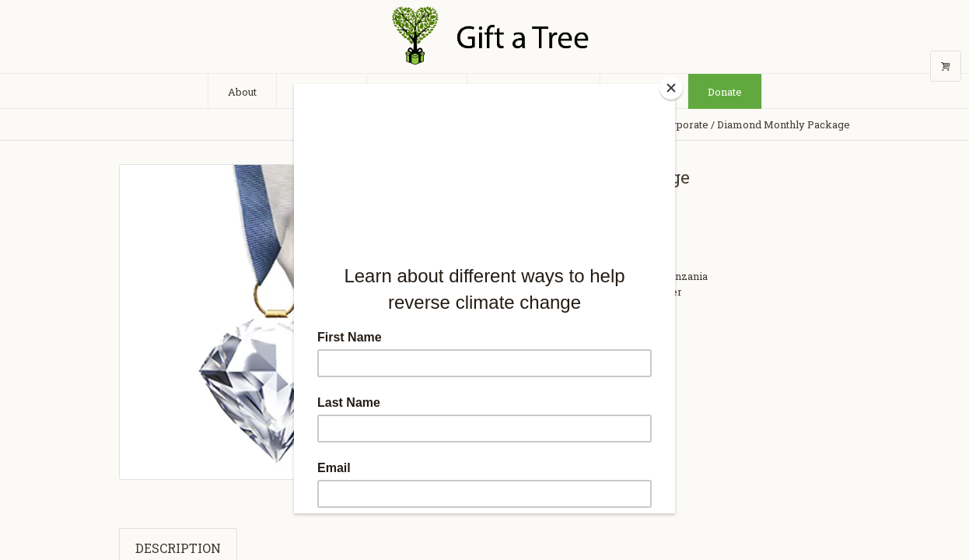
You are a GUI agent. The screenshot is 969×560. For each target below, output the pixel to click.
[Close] (671, 88)
